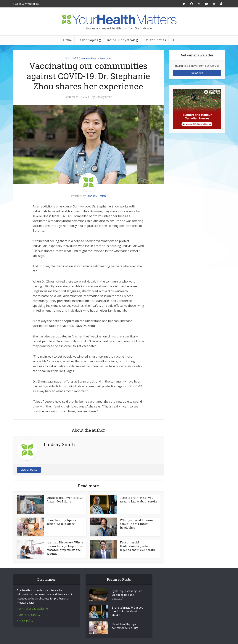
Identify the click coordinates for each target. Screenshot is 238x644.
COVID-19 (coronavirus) (81, 58)
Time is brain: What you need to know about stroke (139, 499)
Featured (106, 58)
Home (67, 40)
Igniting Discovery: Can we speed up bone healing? (127, 595)
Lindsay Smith (104, 97)
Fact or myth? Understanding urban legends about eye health (138, 546)
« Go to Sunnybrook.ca (26, 4)
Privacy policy (25, 620)
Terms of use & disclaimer (33, 609)
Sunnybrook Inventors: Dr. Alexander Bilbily (65, 499)
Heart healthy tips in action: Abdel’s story (61, 522)
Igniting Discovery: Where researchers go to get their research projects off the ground (65, 548)
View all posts (29, 470)
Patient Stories (155, 40)
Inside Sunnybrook (121, 40)
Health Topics (88, 40)
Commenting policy (29, 614)
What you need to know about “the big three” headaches (137, 524)
